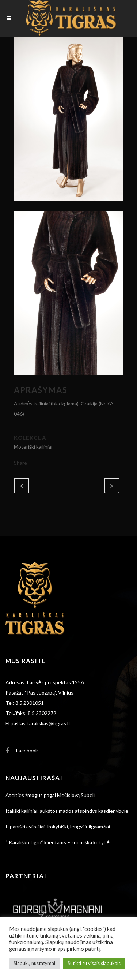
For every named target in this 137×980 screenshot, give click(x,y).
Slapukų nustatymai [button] (34, 963)
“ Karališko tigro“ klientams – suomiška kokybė (58, 842)
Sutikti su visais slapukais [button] (94, 963)
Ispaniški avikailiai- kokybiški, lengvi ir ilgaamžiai (58, 826)
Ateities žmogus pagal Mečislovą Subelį (50, 795)
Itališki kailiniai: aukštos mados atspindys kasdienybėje (67, 811)
